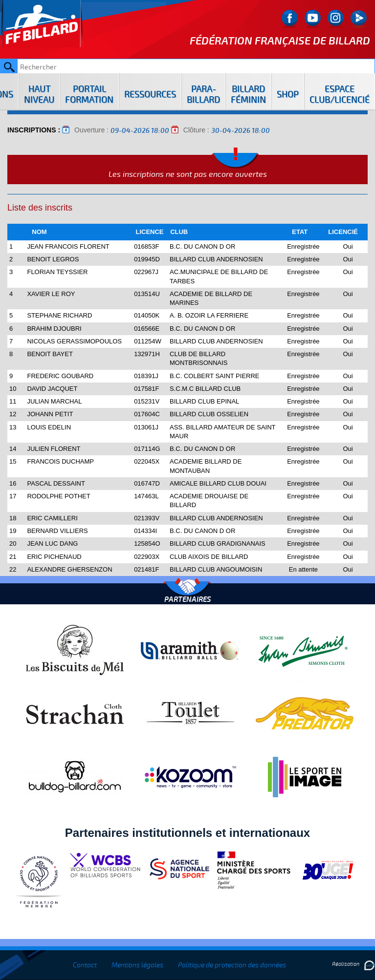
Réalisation (353, 964)
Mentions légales (137, 965)
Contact (85, 965)
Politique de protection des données (232, 965)
